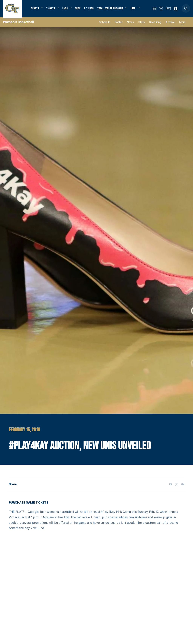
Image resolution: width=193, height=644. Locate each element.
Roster (118, 25)
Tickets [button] (52, 10)
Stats (142, 25)
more (182, 25)
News (130, 25)
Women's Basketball (18, 25)
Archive (170, 25)
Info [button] (138, 10)
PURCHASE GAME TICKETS (28, 505)
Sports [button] (35, 10)
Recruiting (155, 25)
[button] (186, 10)
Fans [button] (67, 10)
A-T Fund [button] (93, 10)
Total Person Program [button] (114, 10)
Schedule (105, 25)
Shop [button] (81, 10)
